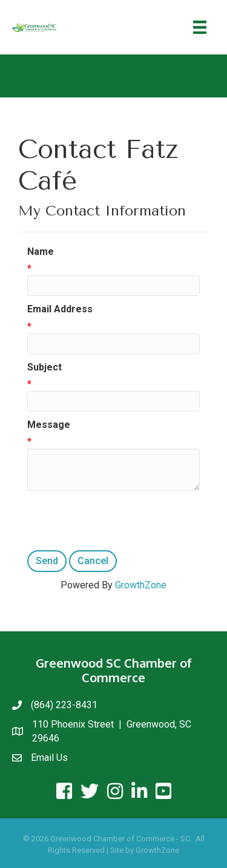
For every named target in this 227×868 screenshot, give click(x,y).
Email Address (60, 309)
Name (41, 252)
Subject (44, 367)
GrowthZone (141, 585)
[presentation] (119, 521)
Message (49, 425)
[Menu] (200, 27)
